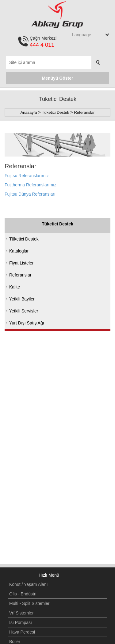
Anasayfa (29, 112)
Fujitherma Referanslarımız (31, 185)
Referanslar (84, 112)
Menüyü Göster (58, 78)
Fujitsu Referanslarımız (27, 176)
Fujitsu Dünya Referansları (30, 194)
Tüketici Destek (56, 112)
